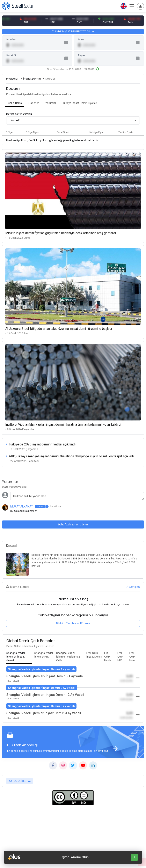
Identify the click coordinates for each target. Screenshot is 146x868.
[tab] (15, 103)
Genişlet (133, 587)
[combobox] (73, 120)
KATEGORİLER (20, 781)
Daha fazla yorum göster (73, 524)
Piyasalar (12, 79)
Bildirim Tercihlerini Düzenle (73, 623)
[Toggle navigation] (140, 6)
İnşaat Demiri (32, 79)
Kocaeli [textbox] (15, 120)
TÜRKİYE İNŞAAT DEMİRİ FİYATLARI (73, 31)
